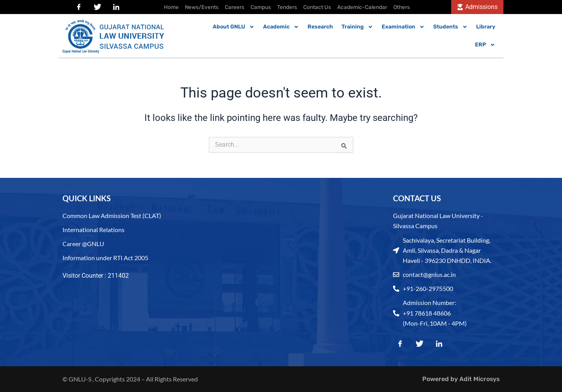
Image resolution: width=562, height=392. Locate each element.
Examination (403, 27)
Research (320, 27)
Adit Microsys (479, 379)
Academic (281, 27)
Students (450, 27)
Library (486, 27)
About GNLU (234, 27)
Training (357, 27)
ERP (485, 45)
